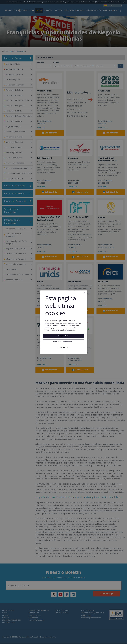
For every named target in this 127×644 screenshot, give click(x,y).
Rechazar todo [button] (63, 347)
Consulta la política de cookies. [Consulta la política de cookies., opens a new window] (64, 330)
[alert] (63, 322)
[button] (63, 342)
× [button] (84, 293)
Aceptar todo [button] (64, 336)
